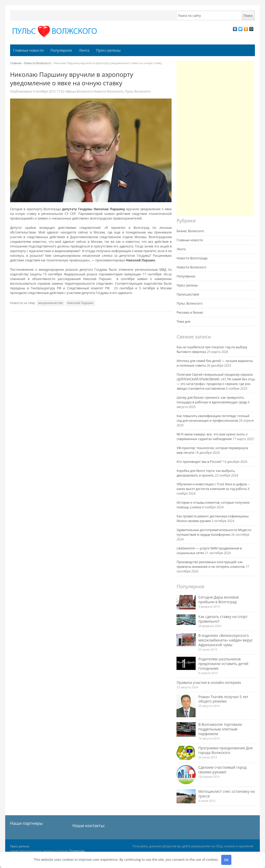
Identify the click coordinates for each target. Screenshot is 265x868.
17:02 (49, 91)
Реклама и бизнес (190, 312)
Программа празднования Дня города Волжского (225, 750)
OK (226, 860)
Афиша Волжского (79, 91)
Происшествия (188, 294)
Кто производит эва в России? (199, 462)
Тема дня (183, 322)
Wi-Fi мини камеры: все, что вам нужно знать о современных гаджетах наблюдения (212, 437)
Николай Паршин (80, 303)
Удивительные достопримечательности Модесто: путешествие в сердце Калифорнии (214, 532)
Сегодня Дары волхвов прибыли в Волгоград (218, 599)
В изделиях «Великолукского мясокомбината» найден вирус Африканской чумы (226, 640)
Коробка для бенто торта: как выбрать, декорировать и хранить (206, 473)
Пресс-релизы (108, 50)
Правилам (77, 851)
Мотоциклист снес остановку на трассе (226, 794)
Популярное (61, 50)
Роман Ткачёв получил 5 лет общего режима (223, 699)
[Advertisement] (215, 138)
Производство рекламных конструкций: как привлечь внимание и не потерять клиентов (211, 564)
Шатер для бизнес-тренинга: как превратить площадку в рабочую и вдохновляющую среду (212, 400)
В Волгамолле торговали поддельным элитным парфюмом (220, 729)
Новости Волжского (37, 63)
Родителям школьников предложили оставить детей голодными (223, 664)
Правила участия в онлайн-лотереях (209, 682)
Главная (16, 63)
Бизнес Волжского (190, 231)
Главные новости (28, 50)
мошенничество (51, 303)
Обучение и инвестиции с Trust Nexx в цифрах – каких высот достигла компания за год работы (213, 486)
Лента (84, 50)
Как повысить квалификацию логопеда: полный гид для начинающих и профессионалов (213, 418)
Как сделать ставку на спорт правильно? (223, 619)
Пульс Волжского (138, 91)
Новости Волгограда (192, 258)
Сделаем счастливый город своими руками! (222, 770)
